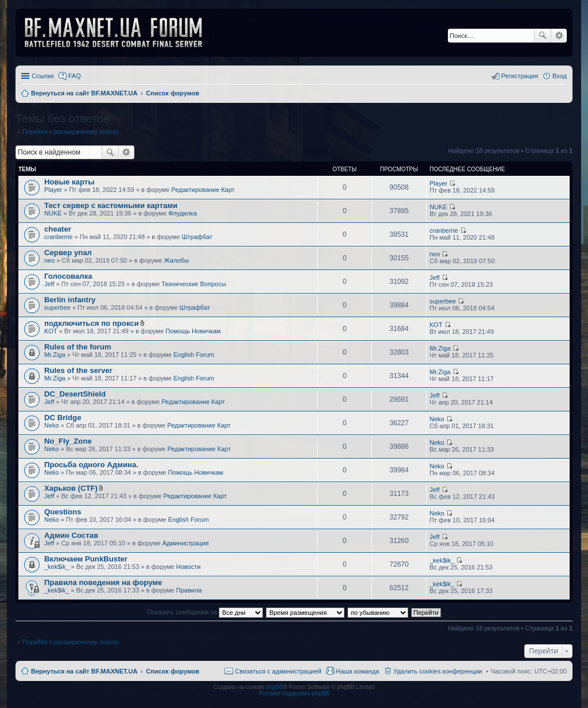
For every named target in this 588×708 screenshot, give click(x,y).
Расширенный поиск (559, 36)
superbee (57, 307)
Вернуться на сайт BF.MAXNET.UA (84, 671)
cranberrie (59, 237)
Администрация (186, 543)
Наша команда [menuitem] (357, 671)
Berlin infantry (70, 300)
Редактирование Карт (203, 190)
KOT (51, 331)
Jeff (49, 284)
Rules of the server (78, 370)
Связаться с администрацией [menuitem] (278, 671)
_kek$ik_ (57, 567)
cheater (58, 229)
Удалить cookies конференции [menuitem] (438, 671)
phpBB (274, 687)
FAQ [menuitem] (75, 76)
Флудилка (183, 213)
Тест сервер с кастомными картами (111, 205)
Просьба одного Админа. (91, 465)
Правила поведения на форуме (103, 582)
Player (53, 190)
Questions (63, 512)
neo (49, 260)
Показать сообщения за (205, 612)
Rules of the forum (78, 347)
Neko (52, 425)
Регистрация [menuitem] (520, 76)
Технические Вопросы (194, 284)
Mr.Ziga (55, 355)
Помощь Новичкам (193, 331)
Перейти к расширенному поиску (71, 132)
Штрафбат (197, 237)
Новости (189, 567)
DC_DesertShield (75, 394)
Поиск (543, 36)
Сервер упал (68, 253)
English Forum (194, 355)
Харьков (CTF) (71, 488)
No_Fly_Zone (68, 441)
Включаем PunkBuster (86, 559)
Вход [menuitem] (560, 76)
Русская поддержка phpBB (294, 693)
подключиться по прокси (92, 323)
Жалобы (177, 260)
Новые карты (69, 182)
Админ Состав (71, 535)
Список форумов (173, 671)
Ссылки (43, 76)
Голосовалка (68, 276)
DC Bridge (63, 418)
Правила (189, 590)
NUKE (53, 213)
